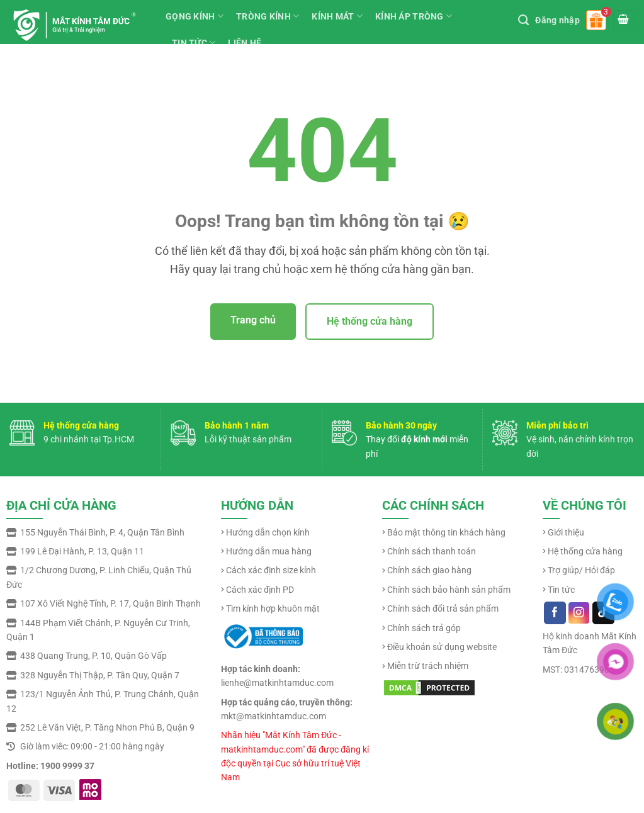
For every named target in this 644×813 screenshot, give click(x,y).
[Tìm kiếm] (523, 20)
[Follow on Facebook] (555, 613)
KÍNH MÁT (337, 16)
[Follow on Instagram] (579, 613)
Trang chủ (253, 320)
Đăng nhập (557, 20)
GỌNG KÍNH (195, 16)
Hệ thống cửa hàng (370, 321)
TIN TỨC (194, 42)
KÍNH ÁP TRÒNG (414, 16)
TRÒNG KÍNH (268, 16)
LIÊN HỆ (245, 43)
